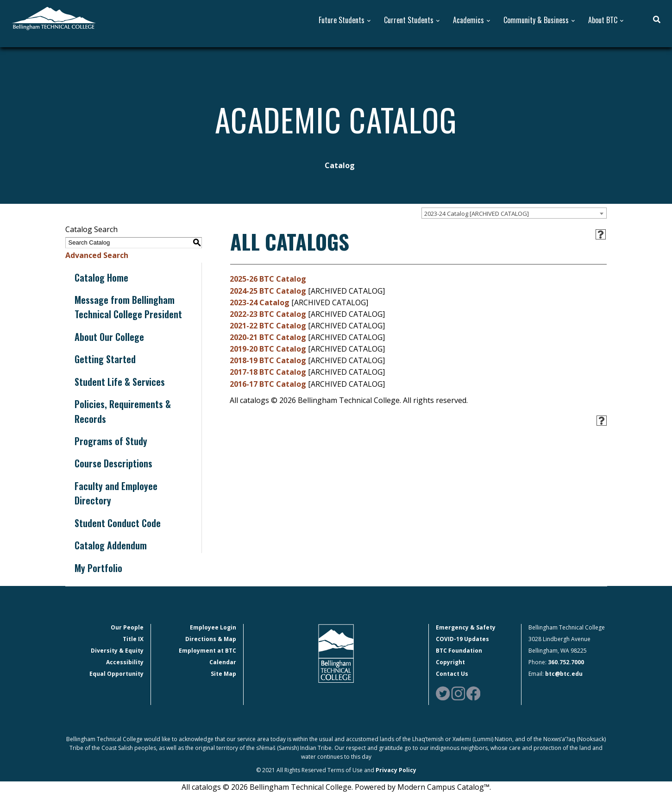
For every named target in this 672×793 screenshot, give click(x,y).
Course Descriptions (113, 463)
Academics (468, 20)
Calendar (223, 662)
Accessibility (125, 662)
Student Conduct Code (118, 523)
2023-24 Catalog (260, 302)
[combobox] (514, 213)
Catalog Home (101, 277)
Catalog (340, 165)
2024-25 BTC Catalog (268, 291)
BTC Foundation (459, 651)
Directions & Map (211, 639)
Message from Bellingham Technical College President (128, 307)
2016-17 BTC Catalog (268, 384)
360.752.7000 (566, 662)
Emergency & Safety (466, 627)
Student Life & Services (120, 382)
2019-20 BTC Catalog (268, 349)
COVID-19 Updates (462, 639)
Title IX (133, 639)
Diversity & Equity (117, 651)
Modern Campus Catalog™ (443, 787)
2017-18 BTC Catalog (268, 372)
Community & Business (536, 20)
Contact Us (452, 674)
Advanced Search (97, 255)
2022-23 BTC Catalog (268, 314)
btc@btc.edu (564, 674)
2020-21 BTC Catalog (268, 337)
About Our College (109, 337)
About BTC (603, 20)
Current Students (409, 20)
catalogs (206, 787)
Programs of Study (111, 441)
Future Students (342, 20)
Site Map (223, 674)
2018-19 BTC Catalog (268, 360)
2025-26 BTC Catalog (268, 279)
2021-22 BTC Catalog (268, 326)
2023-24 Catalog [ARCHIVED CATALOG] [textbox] (477, 214)
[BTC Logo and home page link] (54, 18)
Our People (127, 627)
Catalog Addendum (111, 545)
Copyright (450, 662)
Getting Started (105, 359)
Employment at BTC (207, 651)
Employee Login (213, 627)
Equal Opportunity (116, 674)
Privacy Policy (396, 770)
